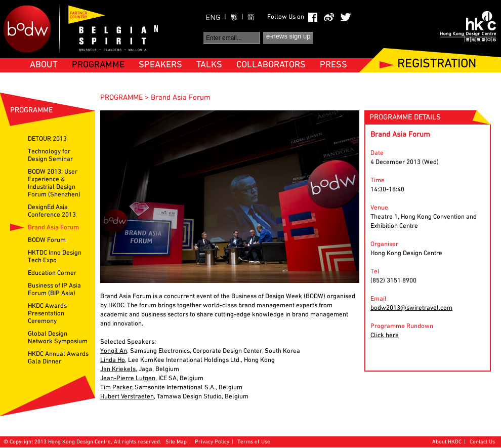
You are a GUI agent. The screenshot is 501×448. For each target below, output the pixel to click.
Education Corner (52, 273)
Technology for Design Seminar (50, 156)
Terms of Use (254, 442)
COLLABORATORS (271, 65)
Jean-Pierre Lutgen (128, 379)
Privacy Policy (212, 442)
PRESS (333, 65)
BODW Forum (47, 240)
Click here (385, 336)
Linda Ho (113, 360)
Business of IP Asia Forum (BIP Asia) (54, 290)
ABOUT (44, 65)
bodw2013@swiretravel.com (411, 308)
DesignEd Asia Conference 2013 (52, 211)
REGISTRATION (437, 65)
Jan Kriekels (118, 370)
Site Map (176, 442)
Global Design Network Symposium (58, 338)
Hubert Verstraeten (127, 397)
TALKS (209, 65)
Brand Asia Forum (53, 228)
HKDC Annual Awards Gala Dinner (58, 358)
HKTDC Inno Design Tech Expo (55, 257)
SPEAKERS (160, 65)
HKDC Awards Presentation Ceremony (47, 314)
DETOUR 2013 (47, 139)
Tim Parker (116, 388)
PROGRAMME (98, 65)
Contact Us (482, 442)
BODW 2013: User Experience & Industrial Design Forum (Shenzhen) (54, 184)
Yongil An (114, 351)
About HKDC (447, 442)
